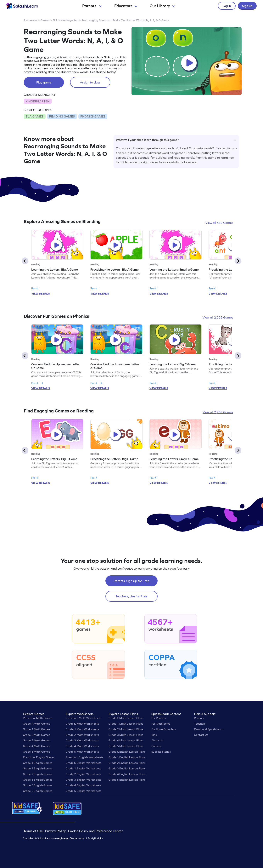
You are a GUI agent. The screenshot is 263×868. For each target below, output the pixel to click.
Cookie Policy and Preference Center (95, 831)
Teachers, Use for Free (131, 596)
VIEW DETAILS (41, 294)
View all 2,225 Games (218, 317)
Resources (31, 20)
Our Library (162, 6)
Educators (126, 6)
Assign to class (90, 82)
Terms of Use (34, 831)
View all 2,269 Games (218, 412)
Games (45, 20)
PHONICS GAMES (93, 116)
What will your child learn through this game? (176, 140)
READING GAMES (62, 116)
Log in (227, 6)
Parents (92, 6)
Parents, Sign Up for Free (131, 581)
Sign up (247, 6)
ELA (55, 20)
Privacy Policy (55, 831)
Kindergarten (70, 20)
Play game (44, 82)
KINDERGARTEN (38, 101)
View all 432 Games (219, 223)
